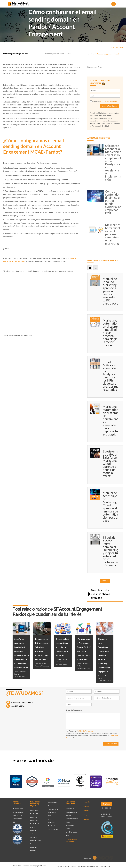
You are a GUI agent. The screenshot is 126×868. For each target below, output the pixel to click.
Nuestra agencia (18, 807)
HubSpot (33, 849)
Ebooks (86, 809)
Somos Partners (18, 810)
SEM (49, 817)
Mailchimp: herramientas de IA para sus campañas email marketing (113, 234)
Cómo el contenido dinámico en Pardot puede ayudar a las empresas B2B (113, 202)
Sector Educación (71, 810)
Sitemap (86, 817)
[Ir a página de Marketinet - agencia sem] (48, 781)
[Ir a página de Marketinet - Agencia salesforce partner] (16, 781)
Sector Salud (70, 807)
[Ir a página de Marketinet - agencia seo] (96, 781)
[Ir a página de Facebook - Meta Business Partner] (64, 781)
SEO (49, 814)
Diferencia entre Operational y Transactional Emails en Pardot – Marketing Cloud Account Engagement (104, 655)
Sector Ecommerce (72, 817)
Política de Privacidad (108, 101)
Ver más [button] (105, 581)
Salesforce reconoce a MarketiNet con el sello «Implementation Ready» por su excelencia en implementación (113, 162)
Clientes (86, 804)
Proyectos (87, 800)
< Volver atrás (117, 47)
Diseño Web (34, 812)
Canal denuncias (105, 864)
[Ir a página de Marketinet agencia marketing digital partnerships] (112, 781)
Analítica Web (52, 824)
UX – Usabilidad (53, 827)
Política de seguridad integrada (88, 864)
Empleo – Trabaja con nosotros (71, 838)
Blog (85, 813)
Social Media (52, 811)
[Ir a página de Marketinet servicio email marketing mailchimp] (80, 781)
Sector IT (69, 814)
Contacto (107, 802)
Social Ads (51, 821)
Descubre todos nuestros (101, 594)
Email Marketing (53, 807)
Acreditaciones (17, 814)
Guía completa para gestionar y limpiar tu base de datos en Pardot (62, 647)
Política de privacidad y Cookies (66, 864)
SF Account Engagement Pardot (107, 54)
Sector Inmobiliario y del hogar (71, 830)
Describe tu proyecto (74, 710)
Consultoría (34, 809)
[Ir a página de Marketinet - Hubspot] (32, 781)
